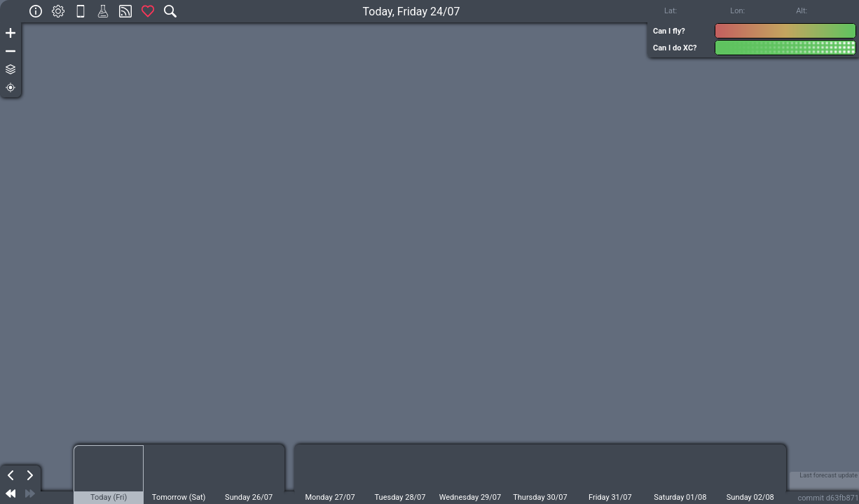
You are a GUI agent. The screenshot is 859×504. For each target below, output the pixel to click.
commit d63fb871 (829, 498)
